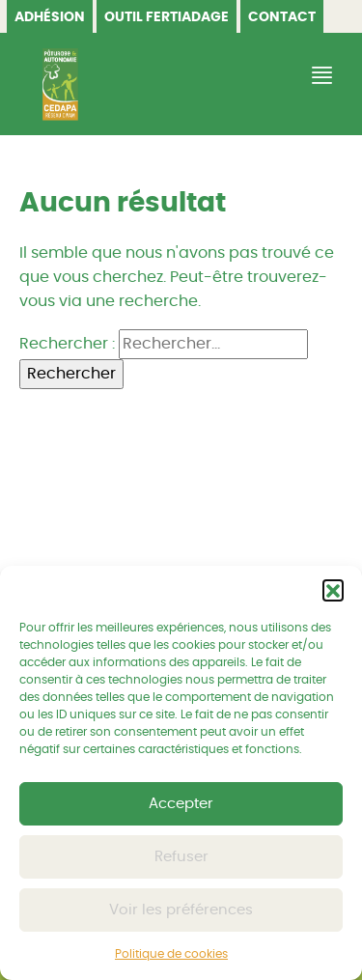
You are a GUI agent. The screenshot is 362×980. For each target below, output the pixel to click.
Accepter (181, 804)
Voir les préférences (181, 910)
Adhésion (50, 17)
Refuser (181, 857)
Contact (282, 17)
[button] (333, 590)
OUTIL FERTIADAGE (167, 17)
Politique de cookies (171, 954)
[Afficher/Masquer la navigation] (320, 76)
